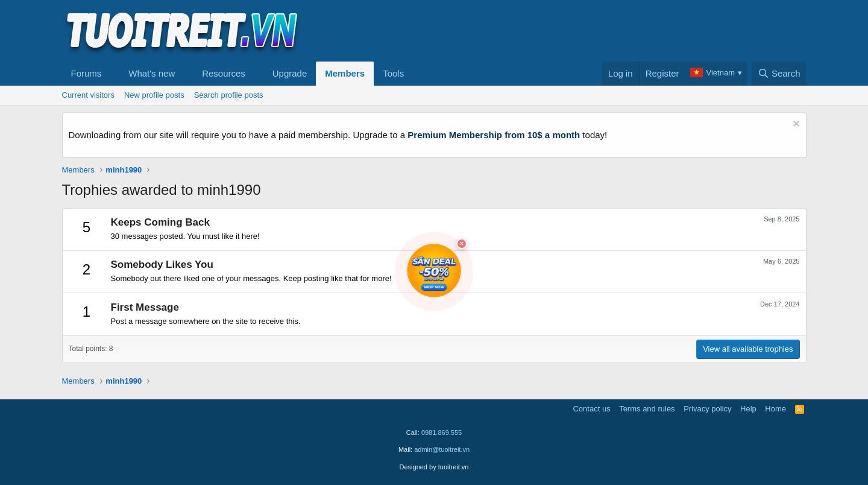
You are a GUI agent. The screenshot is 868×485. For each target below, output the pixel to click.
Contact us (591, 409)
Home (775, 409)
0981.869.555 (442, 433)
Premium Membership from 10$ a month (494, 135)
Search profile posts (229, 95)
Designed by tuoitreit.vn (434, 467)
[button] (111, 74)
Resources (224, 73)
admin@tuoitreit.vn (442, 449)
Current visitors (88, 95)
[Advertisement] (587, 31)
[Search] (779, 74)
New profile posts (154, 95)
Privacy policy (707, 409)
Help (748, 409)
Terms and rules (647, 409)
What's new (152, 73)
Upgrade (290, 73)
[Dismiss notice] (795, 125)
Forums (86, 73)
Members (345, 73)
